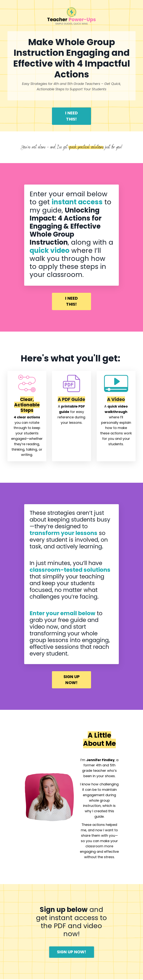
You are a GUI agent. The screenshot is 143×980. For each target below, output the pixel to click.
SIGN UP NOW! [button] (72, 680)
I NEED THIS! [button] (71, 116)
